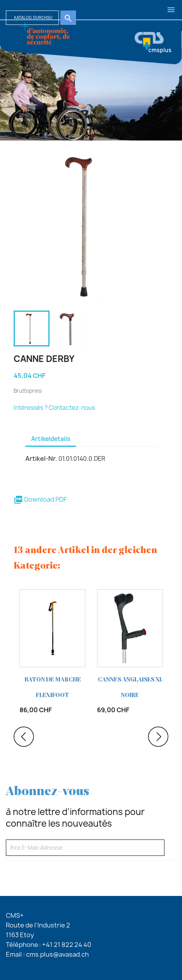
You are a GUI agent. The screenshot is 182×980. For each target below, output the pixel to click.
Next (158, 737)
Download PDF (40, 499)
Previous (24, 737)
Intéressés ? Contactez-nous (54, 408)
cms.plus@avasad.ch (57, 954)
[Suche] (32, 18)
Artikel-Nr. (41, 458)
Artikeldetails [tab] (51, 439)
